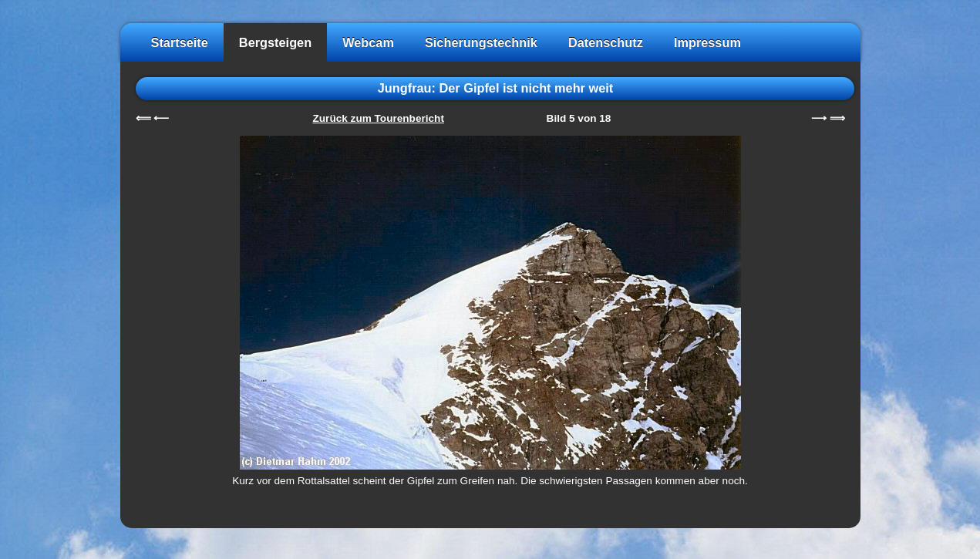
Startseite (180, 42)
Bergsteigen (275, 42)
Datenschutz (606, 42)
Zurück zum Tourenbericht (379, 118)
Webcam (368, 42)
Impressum (707, 42)
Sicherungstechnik (481, 42)
